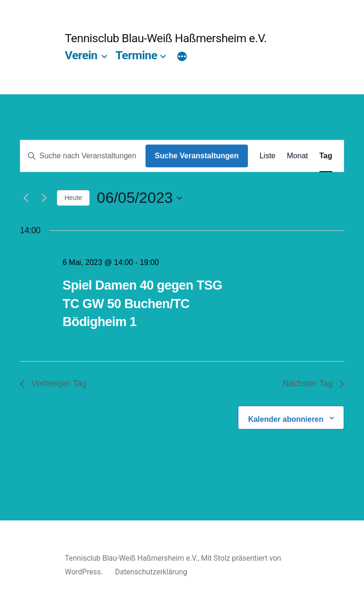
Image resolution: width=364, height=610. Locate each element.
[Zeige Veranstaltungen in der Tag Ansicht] (326, 156)
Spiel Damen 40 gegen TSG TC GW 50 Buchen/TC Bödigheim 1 (142, 304)
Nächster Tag (313, 383)
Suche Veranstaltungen (197, 156)
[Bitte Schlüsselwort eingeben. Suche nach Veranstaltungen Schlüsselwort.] (83, 156)
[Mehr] (182, 57)
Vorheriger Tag (53, 383)
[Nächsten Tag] (44, 198)
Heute (73, 198)
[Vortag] (26, 198)
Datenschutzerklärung (151, 572)
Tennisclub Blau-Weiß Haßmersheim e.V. (166, 38)
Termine (136, 55)
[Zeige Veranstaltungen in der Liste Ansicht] (267, 156)
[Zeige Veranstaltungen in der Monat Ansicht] (297, 156)
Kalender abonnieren (286, 419)
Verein (81, 55)
